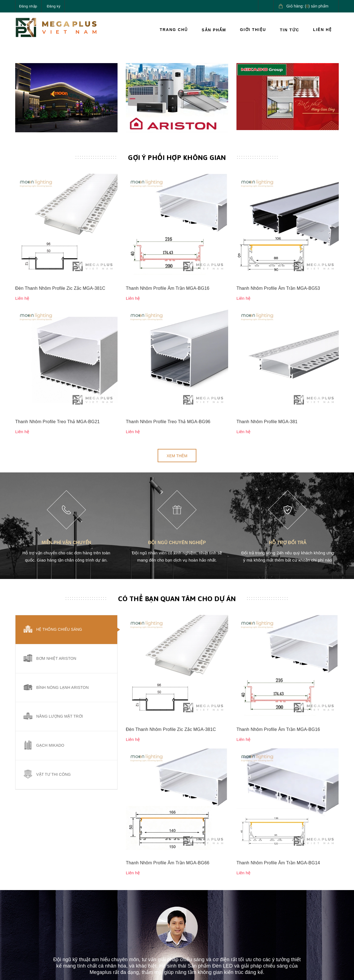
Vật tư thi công (54, 705)
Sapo (107, 971)
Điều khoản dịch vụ (254, 926)
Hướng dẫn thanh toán (257, 900)
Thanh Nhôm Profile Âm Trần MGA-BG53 (278, 315)
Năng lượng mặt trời (60, 647)
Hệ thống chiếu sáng (59, 560)
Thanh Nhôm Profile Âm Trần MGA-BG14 (278, 602)
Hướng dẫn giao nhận (256, 913)
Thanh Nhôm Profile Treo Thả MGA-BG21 (58, 352)
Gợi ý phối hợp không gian (177, 280)
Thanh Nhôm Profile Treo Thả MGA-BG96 (168, 352)
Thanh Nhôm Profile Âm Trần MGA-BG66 (168, 602)
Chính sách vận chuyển (202, 900)
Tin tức (290, 30)
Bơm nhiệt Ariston (56, 589)
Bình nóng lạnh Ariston (63, 618)
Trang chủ (174, 30)
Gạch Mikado (50, 676)
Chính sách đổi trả (197, 913)
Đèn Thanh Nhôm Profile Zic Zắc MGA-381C (60, 315)
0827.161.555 (41, 922)
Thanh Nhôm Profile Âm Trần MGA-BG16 (168, 315)
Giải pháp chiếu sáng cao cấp (314, 891)
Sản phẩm (214, 30)
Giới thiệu (253, 30)
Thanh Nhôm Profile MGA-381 (267, 352)
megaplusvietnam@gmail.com (56, 935)
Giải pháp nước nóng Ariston (311, 910)
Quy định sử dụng (197, 926)
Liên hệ (322, 30)
